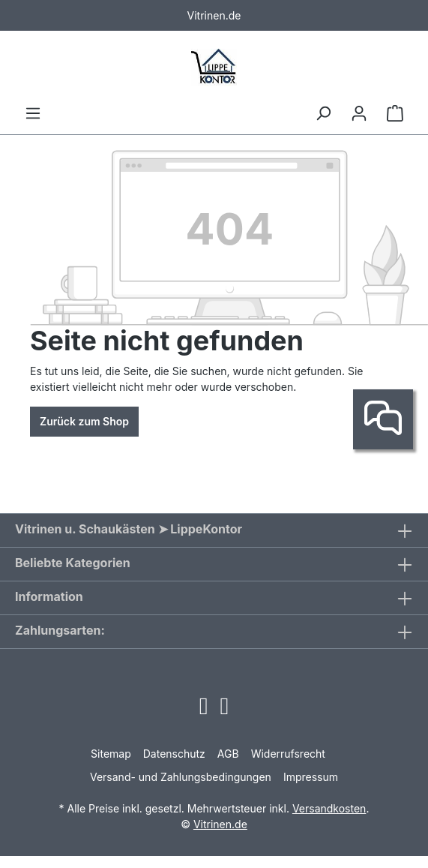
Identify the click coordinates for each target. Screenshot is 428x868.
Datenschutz (174, 754)
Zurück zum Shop (84, 421)
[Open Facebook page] (225, 710)
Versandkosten (329, 808)
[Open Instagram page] (204, 710)
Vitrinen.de (220, 824)
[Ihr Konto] (359, 113)
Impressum (311, 777)
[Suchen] (323, 113)
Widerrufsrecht (288, 754)
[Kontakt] (383, 419)
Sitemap (111, 754)
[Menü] (33, 113)
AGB (228, 754)
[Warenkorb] (395, 113)
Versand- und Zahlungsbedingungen (181, 777)
